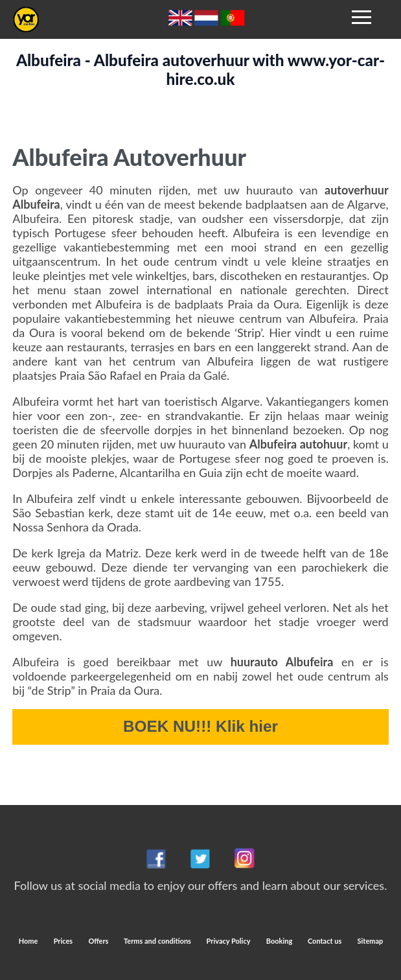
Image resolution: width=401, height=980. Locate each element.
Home (29, 941)
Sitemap (371, 941)
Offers (99, 941)
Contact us (325, 941)
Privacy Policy (229, 941)
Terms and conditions (158, 941)
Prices (63, 941)
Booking (280, 941)
